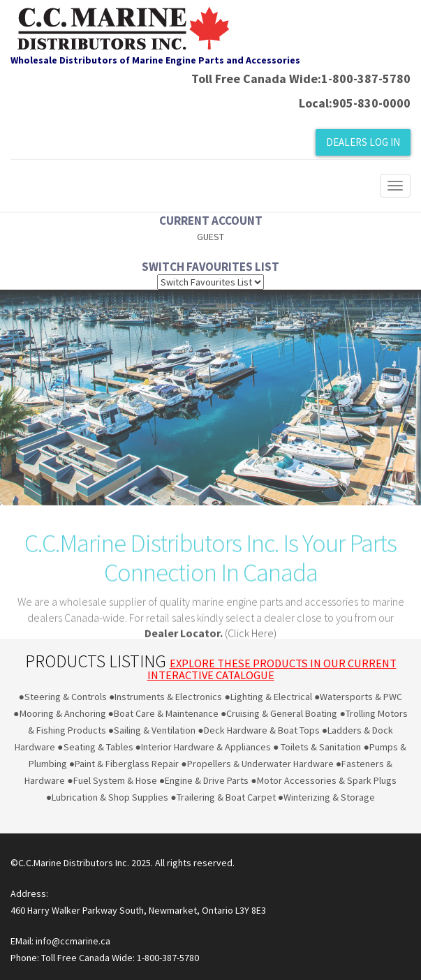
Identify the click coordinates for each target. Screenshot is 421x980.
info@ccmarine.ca (72, 941)
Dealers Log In (363, 142)
